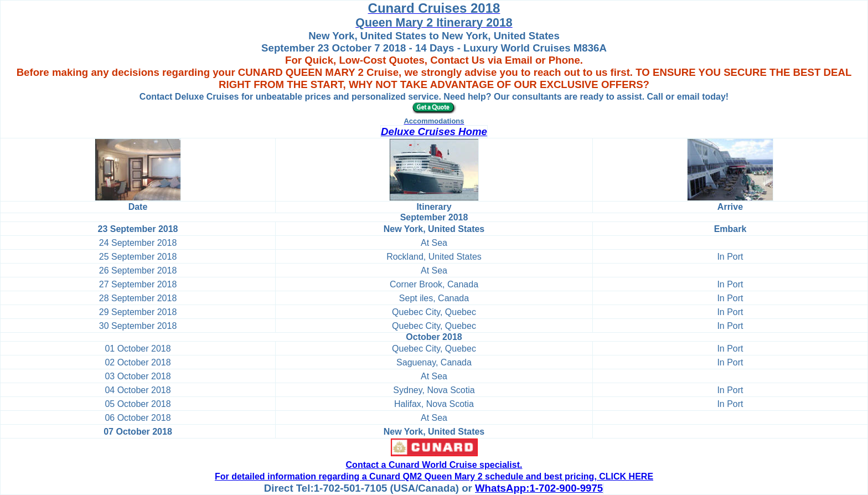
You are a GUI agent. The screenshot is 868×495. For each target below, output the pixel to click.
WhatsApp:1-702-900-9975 (539, 488)
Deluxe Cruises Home (434, 132)
